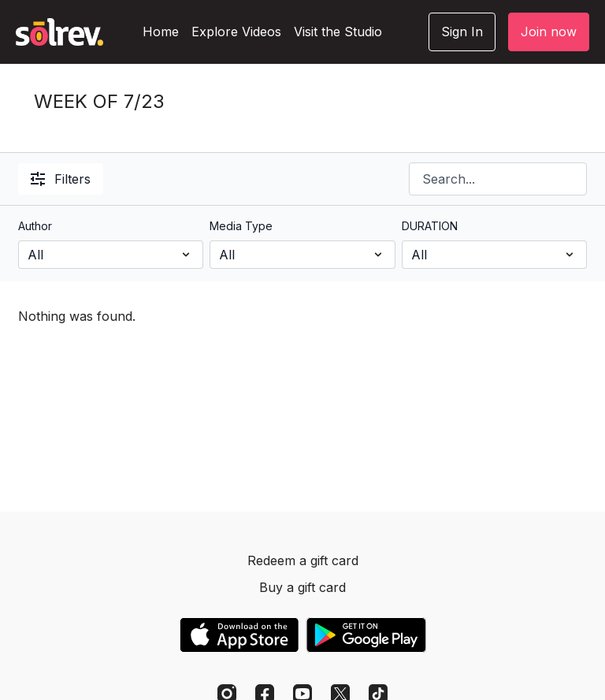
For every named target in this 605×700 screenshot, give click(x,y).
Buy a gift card (302, 587)
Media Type (241, 226)
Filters (61, 179)
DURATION (430, 226)
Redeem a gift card (303, 560)
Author (35, 226)
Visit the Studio (338, 32)
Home (161, 32)
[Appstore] (239, 635)
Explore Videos (236, 32)
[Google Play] (366, 635)
